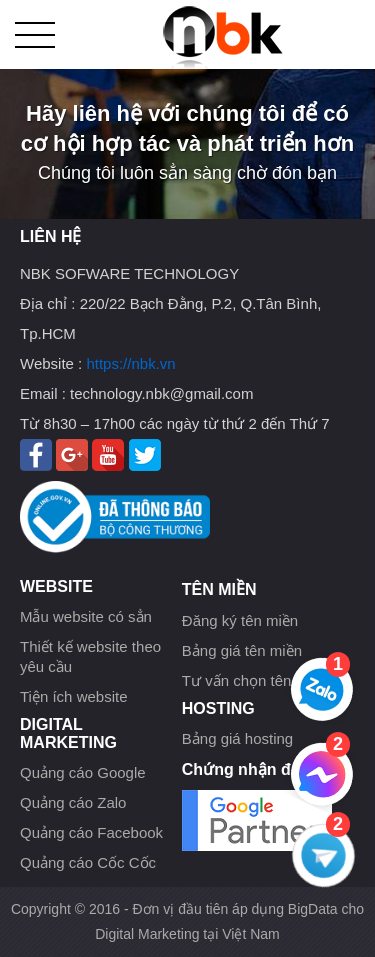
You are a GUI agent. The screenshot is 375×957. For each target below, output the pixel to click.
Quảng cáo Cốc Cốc (88, 862)
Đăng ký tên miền (240, 620)
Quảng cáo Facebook (91, 832)
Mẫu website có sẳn (86, 616)
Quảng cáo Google (83, 772)
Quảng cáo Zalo (73, 802)
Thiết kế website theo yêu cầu (90, 656)
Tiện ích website (74, 696)
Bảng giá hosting (237, 738)
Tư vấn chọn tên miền (255, 680)
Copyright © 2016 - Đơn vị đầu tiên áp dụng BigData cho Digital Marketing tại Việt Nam (187, 921)
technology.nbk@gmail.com (161, 393)
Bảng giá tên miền (242, 650)
